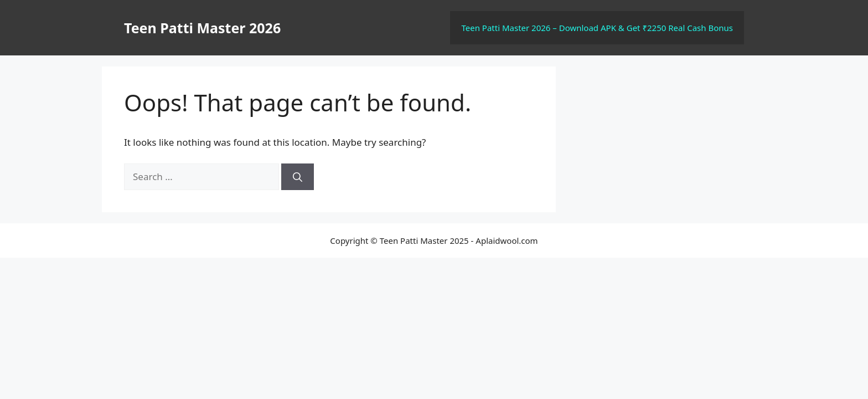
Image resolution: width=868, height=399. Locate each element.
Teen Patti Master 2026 (202, 28)
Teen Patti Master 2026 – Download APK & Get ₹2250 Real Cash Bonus (597, 28)
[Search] (298, 177)
